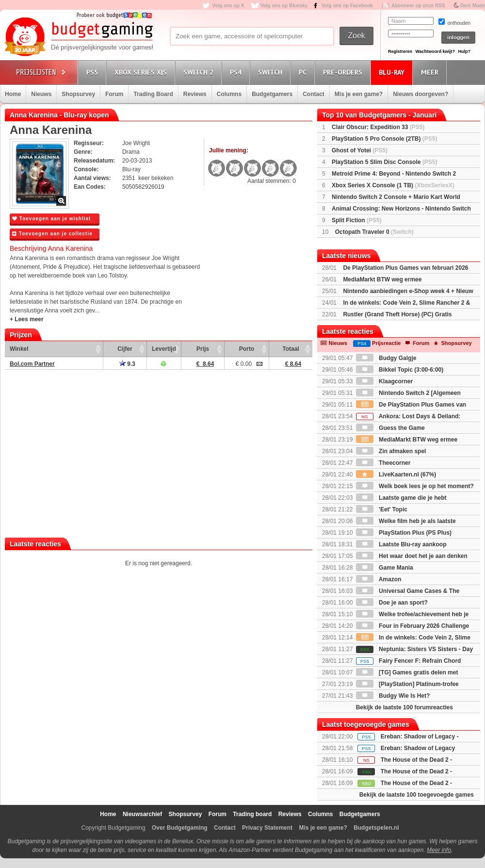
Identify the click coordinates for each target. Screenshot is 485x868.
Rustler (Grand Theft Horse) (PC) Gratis (397, 314)
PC (304, 72)
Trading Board (153, 94)
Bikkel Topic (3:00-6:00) (400, 370)
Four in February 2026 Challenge (412, 626)
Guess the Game (390, 428)
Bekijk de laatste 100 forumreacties (404, 707)
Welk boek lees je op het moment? (415, 486)
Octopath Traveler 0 (374, 232)
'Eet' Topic (382, 509)
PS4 (237, 72)
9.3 (127, 364)
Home (13, 94)
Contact (314, 94)
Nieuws (41, 94)
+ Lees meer (27, 319)
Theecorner (383, 463)
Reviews (195, 94)
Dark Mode (473, 6)
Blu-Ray (393, 72)
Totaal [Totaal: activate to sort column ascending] (291, 349)
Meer (431, 72)
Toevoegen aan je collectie (52, 234)
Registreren (400, 51)
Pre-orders (344, 72)
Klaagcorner (384, 381)
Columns (229, 94)
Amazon (379, 579)
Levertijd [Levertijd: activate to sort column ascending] (164, 349)
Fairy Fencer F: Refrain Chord (409, 661)
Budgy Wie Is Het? (393, 696)
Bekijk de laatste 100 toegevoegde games (417, 795)
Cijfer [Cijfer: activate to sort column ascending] (125, 349)
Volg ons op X (228, 6)
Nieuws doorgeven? (420, 94)
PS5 (94, 72)
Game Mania (385, 568)
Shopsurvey (78, 94)
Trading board (252, 814)
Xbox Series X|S (142, 72)
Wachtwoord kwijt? (435, 51)
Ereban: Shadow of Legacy (418, 748)
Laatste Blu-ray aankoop (401, 544)
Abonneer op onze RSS (418, 6)
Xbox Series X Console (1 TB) (393, 185)
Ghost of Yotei (360, 150)
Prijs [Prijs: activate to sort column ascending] (203, 349)
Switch (272, 72)
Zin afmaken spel (391, 451)
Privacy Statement (267, 828)
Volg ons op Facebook (347, 6)
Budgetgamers (272, 94)
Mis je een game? (359, 94)
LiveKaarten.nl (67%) (396, 475)
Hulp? (464, 51)
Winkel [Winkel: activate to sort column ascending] (19, 349)
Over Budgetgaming (180, 828)
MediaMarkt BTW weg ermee (382, 279)
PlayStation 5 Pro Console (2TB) (384, 139)
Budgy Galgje (386, 358)
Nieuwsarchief (142, 814)
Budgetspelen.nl (376, 828)
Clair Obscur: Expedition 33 (378, 127)
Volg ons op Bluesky (284, 6)
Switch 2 (200, 72)
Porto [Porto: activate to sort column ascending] (247, 349)
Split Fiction (357, 220)
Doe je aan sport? (392, 603)
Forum (114, 94)
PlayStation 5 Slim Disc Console (384, 162)
